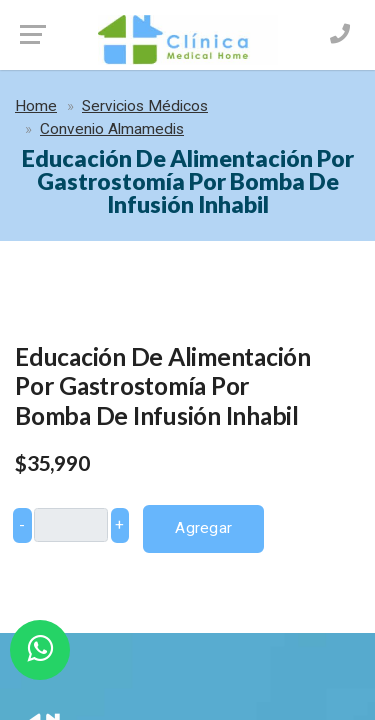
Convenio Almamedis (112, 129)
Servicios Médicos (145, 106)
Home (36, 106)
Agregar (203, 528)
